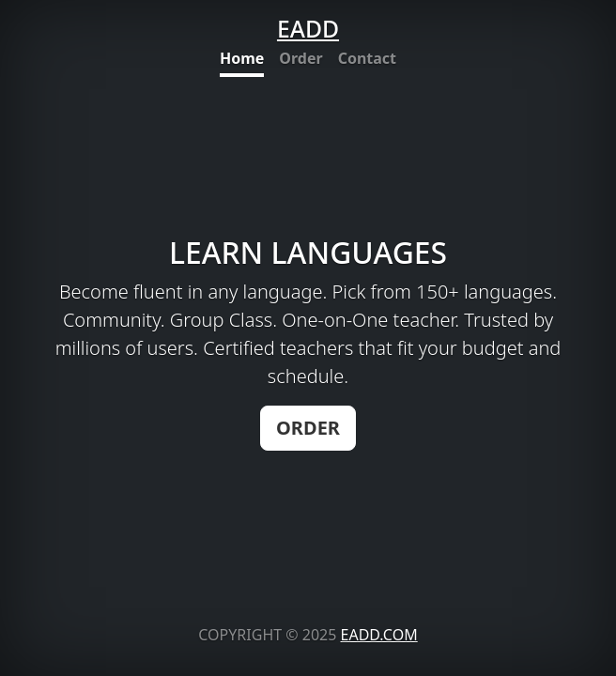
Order (300, 58)
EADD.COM (379, 635)
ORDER (308, 428)
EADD (308, 29)
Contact (367, 58)
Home (242, 58)
